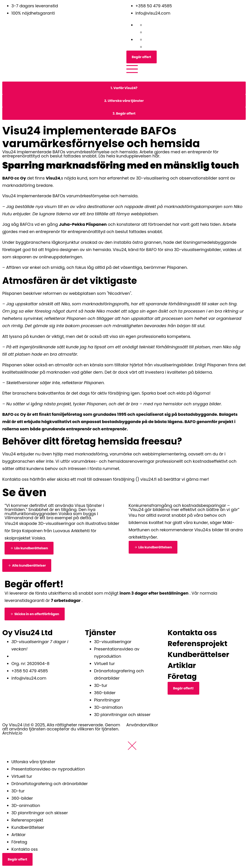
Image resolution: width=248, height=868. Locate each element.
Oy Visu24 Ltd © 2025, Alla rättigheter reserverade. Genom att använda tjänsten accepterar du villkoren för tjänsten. (61, 727)
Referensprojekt (197, 643)
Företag (182, 676)
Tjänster (100, 633)
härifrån (38, 479)
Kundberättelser (198, 654)
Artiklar (182, 665)
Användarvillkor (142, 725)
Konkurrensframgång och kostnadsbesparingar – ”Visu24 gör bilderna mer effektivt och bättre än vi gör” (184, 507)
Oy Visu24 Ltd (27, 633)
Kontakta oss (192, 633)
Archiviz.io (12, 733)
